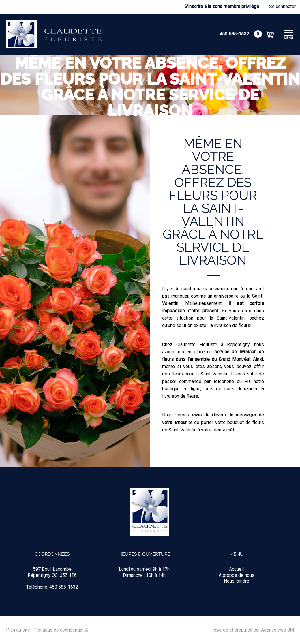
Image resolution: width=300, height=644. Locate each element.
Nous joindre (237, 581)
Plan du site (18, 630)
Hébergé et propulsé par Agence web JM (252, 630)
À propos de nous (237, 575)
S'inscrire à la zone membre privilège (222, 6)
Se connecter (282, 6)
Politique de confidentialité (61, 630)
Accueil (236, 569)
